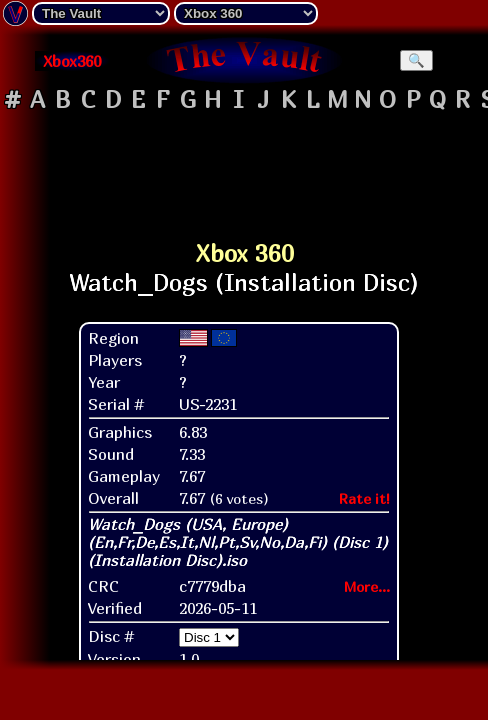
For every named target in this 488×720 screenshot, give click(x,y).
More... (367, 586)
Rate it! (364, 498)
